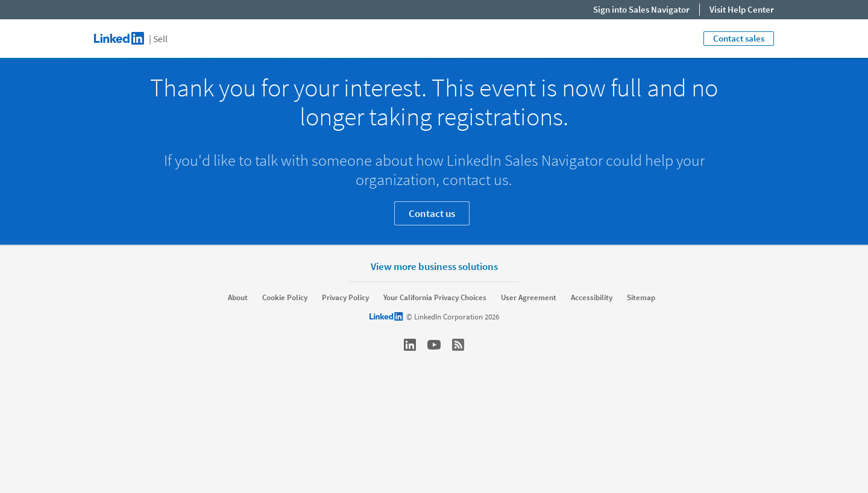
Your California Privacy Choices (435, 298)
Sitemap (641, 298)
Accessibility (592, 298)
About (238, 298)
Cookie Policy (285, 298)
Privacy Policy (345, 298)
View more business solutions (434, 266)
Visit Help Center (742, 9)
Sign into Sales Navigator (641, 9)
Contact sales (739, 38)
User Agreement (529, 298)
